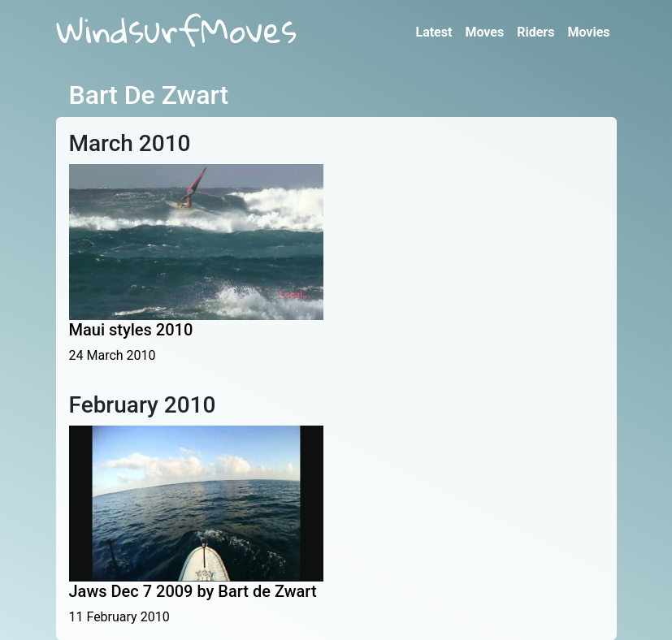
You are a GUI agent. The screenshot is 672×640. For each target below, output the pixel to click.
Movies (588, 32)
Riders (535, 32)
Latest (434, 32)
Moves (484, 32)
